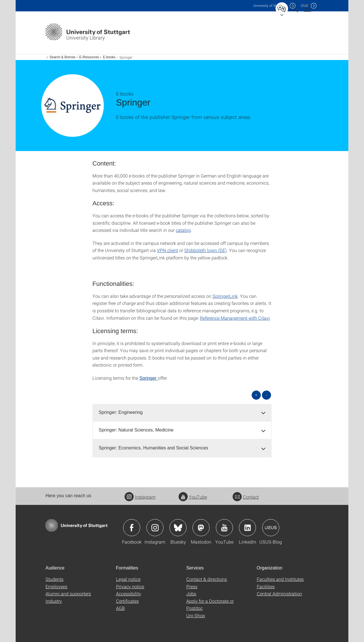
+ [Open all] (256, 395)
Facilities (266, 586)
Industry (54, 601)
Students (54, 579)
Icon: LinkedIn (247, 528)
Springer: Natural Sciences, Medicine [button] (136, 430)
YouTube (193, 497)
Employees (56, 586)
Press (192, 586)
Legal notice (128, 579)
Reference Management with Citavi (235, 318)
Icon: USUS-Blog (271, 528)
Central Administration (279, 594)
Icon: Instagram (155, 528)
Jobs (191, 594)
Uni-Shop (196, 615)
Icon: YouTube (224, 528)
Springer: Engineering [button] (121, 412)
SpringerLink (225, 296)
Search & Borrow (62, 57)
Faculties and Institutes (280, 579)
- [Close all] (266, 395)
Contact (246, 497)
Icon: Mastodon (201, 528)
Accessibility (129, 594)
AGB (120, 608)
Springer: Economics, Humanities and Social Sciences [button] (153, 448)
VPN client (167, 250)
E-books (109, 57)
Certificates (127, 601)
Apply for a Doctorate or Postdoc (210, 605)
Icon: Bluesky (178, 528)
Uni (270, 6)
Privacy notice (130, 586)
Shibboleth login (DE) (205, 250)
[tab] (182, 413)
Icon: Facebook (132, 528)
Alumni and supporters (68, 594)
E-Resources (89, 57)
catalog (183, 230)
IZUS (304, 6)
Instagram (140, 497)
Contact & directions (207, 579)
